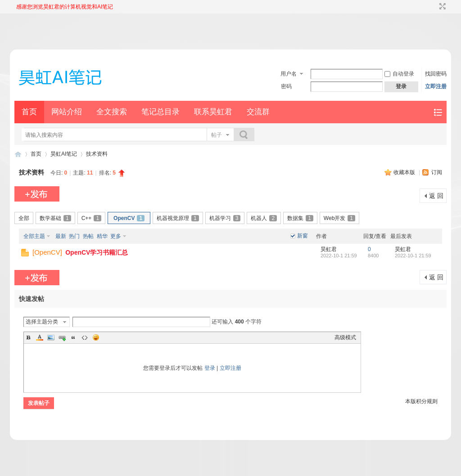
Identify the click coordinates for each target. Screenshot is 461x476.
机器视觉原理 (178, 218)
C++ (91, 218)
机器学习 (225, 218)
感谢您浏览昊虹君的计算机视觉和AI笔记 (65, 7)
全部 (24, 218)
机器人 (264, 218)
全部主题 (34, 236)
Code (85, 337)
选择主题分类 (42, 322)
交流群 (258, 112)
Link (62, 337)
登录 (210, 368)
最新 (61, 236)
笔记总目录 (160, 112)
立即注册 (436, 86)
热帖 (88, 236)
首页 (29, 112)
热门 (74, 236)
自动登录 (399, 74)
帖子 (217, 135)
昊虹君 (329, 249)
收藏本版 (405, 172)
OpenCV (129, 218)
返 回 (436, 196)
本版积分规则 (421, 401)
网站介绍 (67, 112)
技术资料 (97, 154)
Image (51, 337)
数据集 (300, 218)
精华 (102, 236)
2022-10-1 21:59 (413, 256)
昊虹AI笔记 (64, 154)
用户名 (289, 74)
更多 (116, 236)
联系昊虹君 (213, 112)
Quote (73, 337)
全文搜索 (112, 112)
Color (40, 337)
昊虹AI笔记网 (18, 154)
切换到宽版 (441, 6)
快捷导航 (438, 112)
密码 (286, 86)
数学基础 (55, 218)
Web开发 (339, 218)
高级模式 (345, 337)
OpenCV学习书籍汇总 (97, 252)
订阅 (437, 172)
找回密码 (436, 74)
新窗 (303, 236)
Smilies (96, 337)
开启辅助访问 (434, 6)
